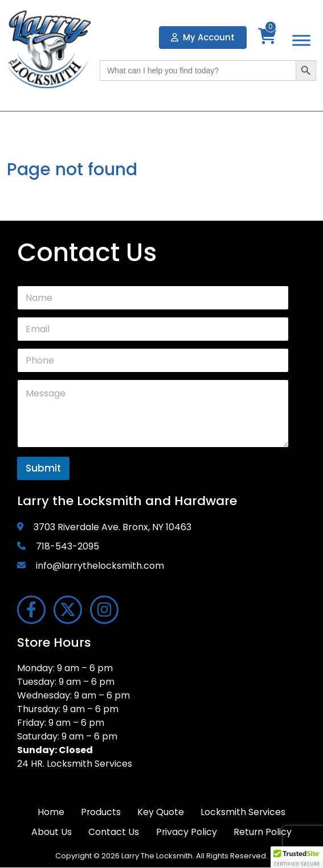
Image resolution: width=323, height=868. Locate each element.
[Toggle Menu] (301, 41)
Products (101, 812)
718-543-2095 (68, 546)
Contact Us (113, 832)
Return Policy (263, 832)
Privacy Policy (186, 832)
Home (50, 812)
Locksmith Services (244, 812)
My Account (203, 37)
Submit (43, 468)
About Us (50, 832)
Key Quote (161, 812)
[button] (297, 857)
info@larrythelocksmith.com (100, 566)
